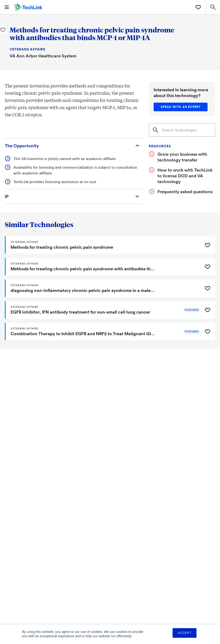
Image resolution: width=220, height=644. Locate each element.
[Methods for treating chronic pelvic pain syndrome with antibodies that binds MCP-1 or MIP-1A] (103, 267)
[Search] (182, 130)
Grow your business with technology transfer (182, 157)
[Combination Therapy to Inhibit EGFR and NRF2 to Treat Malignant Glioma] (103, 332)
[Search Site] (213, 7)
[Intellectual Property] (74, 196)
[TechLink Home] (28, 6)
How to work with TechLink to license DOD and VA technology (185, 176)
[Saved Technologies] (198, 7)
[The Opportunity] (74, 146)
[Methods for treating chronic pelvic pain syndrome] (103, 245)
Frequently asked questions (185, 192)
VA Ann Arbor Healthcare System (43, 56)
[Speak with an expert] (181, 107)
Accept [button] (185, 633)
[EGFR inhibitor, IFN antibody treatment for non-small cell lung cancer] (103, 310)
